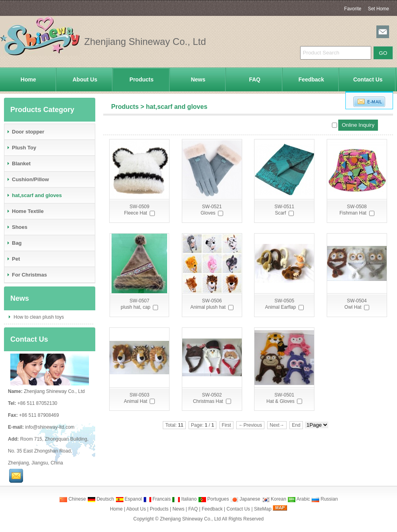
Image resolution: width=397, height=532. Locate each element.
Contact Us (368, 79)
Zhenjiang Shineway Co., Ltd (190, 519)
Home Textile (25, 211)
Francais (157, 499)
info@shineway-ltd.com (50, 427)
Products (142, 79)
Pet (13, 259)
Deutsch (101, 499)
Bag (14, 243)
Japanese (245, 499)
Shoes (17, 227)
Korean (274, 499)
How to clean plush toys (38, 317)
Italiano (184, 499)
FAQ (255, 79)
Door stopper (25, 132)
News (198, 79)
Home (28, 79)
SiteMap (263, 509)
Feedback (311, 79)
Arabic (299, 499)
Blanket (18, 163)
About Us (85, 79)
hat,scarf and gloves (177, 107)
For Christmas (27, 275)
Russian (325, 499)
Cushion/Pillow (28, 179)
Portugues (214, 499)
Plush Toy (21, 148)
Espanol (129, 499)
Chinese (72, 499)
